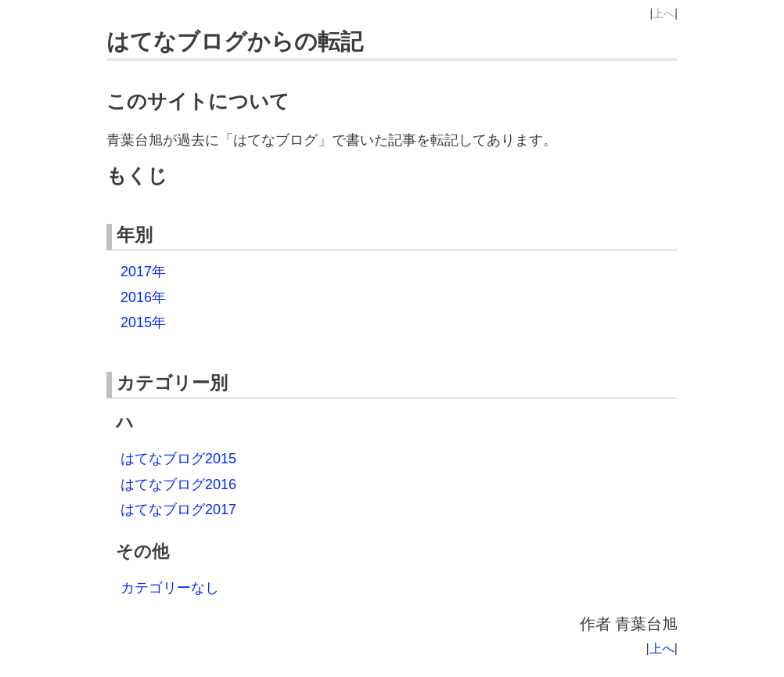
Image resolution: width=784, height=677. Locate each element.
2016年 (143, 297)
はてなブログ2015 (178, 459)
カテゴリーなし (170, 588)
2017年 (143, 272)
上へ (664, 13)
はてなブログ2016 (178, 484)
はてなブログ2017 (178, 510)
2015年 (143, 322)
